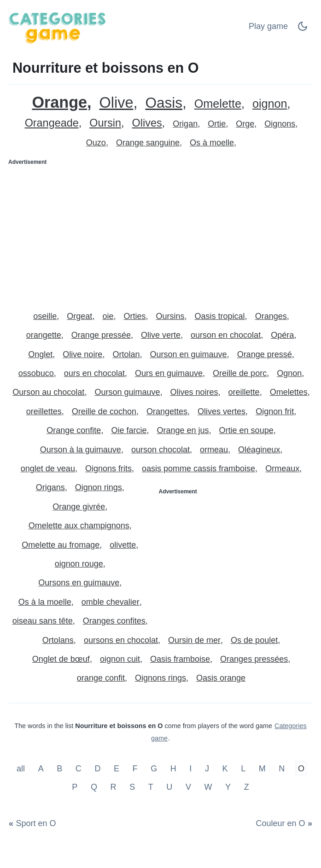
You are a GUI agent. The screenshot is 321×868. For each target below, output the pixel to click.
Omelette (218, 104)
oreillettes (44, 411)
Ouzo (96, 143)
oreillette (244, 392)
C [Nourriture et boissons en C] (79, 769)
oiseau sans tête (43, 621)
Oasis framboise (180, 659)
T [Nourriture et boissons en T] (151, 787)
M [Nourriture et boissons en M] (262, 769)
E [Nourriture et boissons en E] (117, 769)
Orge (245, 124)
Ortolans (58, 640)
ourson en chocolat (226, 335)
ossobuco (36, 373)
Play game (268, 26)
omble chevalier (111, 602)
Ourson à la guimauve (81, 450)
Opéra (282, 335)
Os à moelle (212, 143)
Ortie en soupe (246, 430)
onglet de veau (48, 469)
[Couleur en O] (282, 824)
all (22, 769)
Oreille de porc (240, 373)
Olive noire (82, 354)
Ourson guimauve (127, 392)
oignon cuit (120, 659)
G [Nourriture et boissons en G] (154, 769)
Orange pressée (101, 335)
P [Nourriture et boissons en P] (75, 787)
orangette (44, 335)
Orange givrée (79, 507)
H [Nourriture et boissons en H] (173, 769)
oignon (270, 104)
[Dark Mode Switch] (303, 29)
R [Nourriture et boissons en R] (114, 787)
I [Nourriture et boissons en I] (190, 769)
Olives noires (194, 392)
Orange (59, 102)
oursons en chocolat (121, 640)
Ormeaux (282, 469)
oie (108, 316)
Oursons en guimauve (79, 583)
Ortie (217, 124)
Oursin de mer (194, 640)
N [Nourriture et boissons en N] (282, 769)
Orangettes (167, 411)
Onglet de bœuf (61, 659)
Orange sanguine (148, 143)
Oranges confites (114, 621)
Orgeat (79, 316)
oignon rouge (79, 564)
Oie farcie (129, 430)
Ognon (289, 373)
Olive (117, 103)
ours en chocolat (94, 373)
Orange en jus (183, 430)
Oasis (164, 103)
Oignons (280, 124)
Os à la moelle (45, 602)
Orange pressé (265, 354)
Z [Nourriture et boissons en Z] (247, 787)
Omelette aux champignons (79, 526)
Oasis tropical (220, 316)
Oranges (271, 316)
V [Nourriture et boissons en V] (188, 787)
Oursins (170, 316)
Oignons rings (160, 678)
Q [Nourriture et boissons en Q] (94, 787)
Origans (50, 487)
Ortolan (126, 354)
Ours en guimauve (169, 373)
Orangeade (52, 123)
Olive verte (161, 335)
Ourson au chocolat (48, 392)
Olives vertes (222, 411)
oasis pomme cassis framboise (198, 469)
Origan (185, 124)
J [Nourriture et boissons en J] (207, 769)
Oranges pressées (254, 659)
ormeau (214, 450)
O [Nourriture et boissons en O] (301, 769)
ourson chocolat (160, 450)
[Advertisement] (160, 234)
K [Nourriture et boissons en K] (225, 769)
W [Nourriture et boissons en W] (208, 787)
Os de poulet (254, 640)
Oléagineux (259, 450)
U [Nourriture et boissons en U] (169, 787)
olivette (123, 545)
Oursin (105, 123)
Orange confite (74, 430)
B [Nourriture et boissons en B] (59, 769)
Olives (147, 123)
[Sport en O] (34, 824)
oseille (45, 316)
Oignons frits (108, 469)
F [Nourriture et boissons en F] (135, 769)
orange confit (101, 678)
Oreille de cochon (104, 411)
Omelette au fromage (61, 545)
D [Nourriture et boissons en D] (97, 769)
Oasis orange (221, 678)
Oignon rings (99, 487)
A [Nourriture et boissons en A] (41, 769)
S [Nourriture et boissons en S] (132, 787)
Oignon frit (275, 411)
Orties (134, 316)
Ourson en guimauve (188, 354)
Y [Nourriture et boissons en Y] (228, 787)
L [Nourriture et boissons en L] (243, 769)
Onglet (40, 354)
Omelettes (289, 392)
